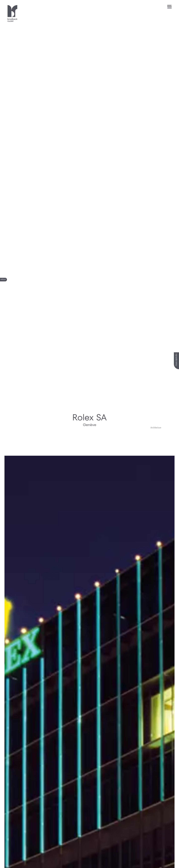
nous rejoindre (176, 360)
